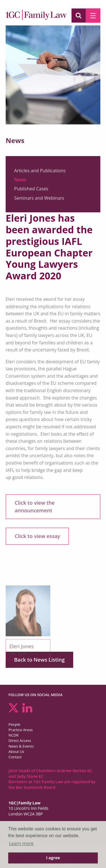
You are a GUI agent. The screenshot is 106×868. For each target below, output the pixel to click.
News (20, 182)
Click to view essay (37, 536)
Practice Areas (21, 730)
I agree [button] (53, 858)
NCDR (13, 735)
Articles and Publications (40, 172)
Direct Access (20, 740)
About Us (16, 752)
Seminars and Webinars (39, 200)
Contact (15, 757)
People (14, 724)
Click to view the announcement (35, 507)
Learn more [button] (21, 843)
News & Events (21, 746)
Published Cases (31, 191)
